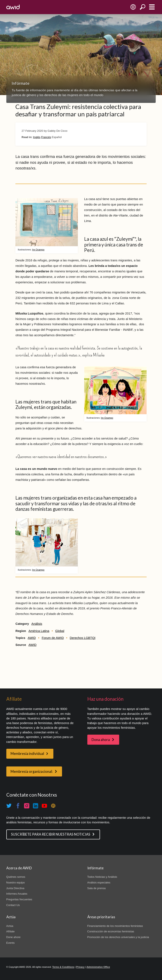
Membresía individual (27, 754)
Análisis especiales (99, 883)
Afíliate (11, 931)
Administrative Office (98, 967)
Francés (46, 137)
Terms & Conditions (63, 967)
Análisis (37, 624)
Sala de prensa (97, 888)
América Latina (39, 631)
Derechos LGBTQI (83, 638)
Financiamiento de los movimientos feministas (115, 926)
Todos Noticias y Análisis (102, 877)
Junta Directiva (15, 888)
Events (11, 943)
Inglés (37, 137)
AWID (32, 638)
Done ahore (13, 937)
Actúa (10, 926)
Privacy (80, 967)
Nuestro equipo (16, 883)
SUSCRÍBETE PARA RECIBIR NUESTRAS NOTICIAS (51, 834)
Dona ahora (101, 740)
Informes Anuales (17, 894)
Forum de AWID (53, 638)
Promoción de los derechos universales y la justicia (118, 937)
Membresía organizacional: (32, 772)
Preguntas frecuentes (19, 899)
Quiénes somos (16, 877)
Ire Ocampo (38, 250)
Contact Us (13, 905)
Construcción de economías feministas (111, 931)
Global (60, 631)
